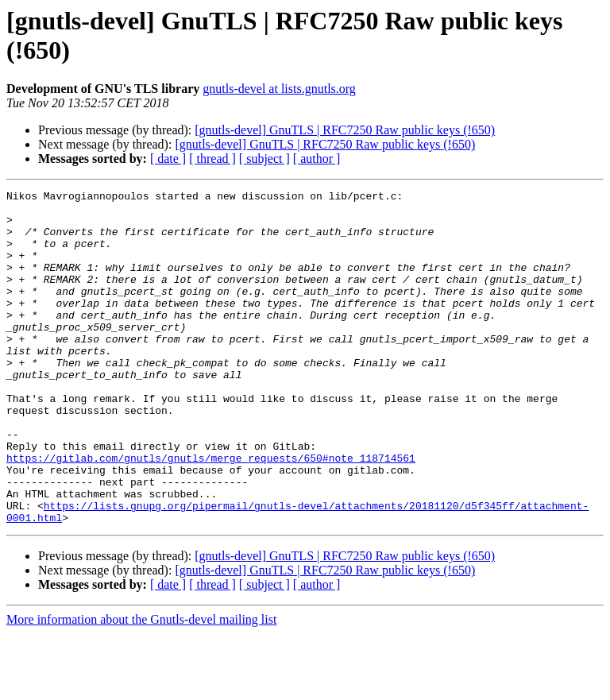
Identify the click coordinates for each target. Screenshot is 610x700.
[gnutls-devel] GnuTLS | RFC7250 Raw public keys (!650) (345, 130)
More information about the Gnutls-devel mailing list (141, 686)
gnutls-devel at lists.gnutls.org (279, 89)
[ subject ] (264, 159)
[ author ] (317, 159)
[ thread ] (212, 159)
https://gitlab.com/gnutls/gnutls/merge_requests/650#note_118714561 (211, 512)
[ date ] (168, 159)
